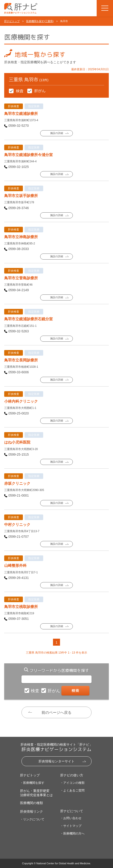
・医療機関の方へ (72, 833)
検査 (36, 691)
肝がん (55, 691)
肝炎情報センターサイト (56, 761)
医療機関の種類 (32, 803)
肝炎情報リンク (32, 811)
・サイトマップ (71, 826)
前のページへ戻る (56, 713)
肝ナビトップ (12, 21)
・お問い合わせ (71, 818)
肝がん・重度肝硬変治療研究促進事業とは (36, 793)
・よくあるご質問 (72, 790)
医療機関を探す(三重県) (40, 21)
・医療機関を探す (32, 783)
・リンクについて (32, 819)
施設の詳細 (57, 133)
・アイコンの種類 (72, 783)
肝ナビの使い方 (72, 775)
